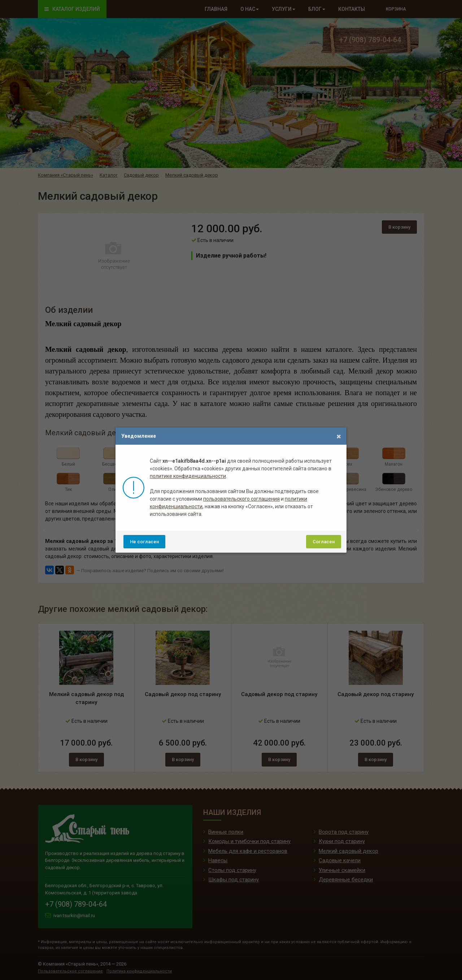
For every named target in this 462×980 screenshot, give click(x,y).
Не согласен (144, 542)
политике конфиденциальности (188, 476)
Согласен (324, 542)
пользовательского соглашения (241, 499)
